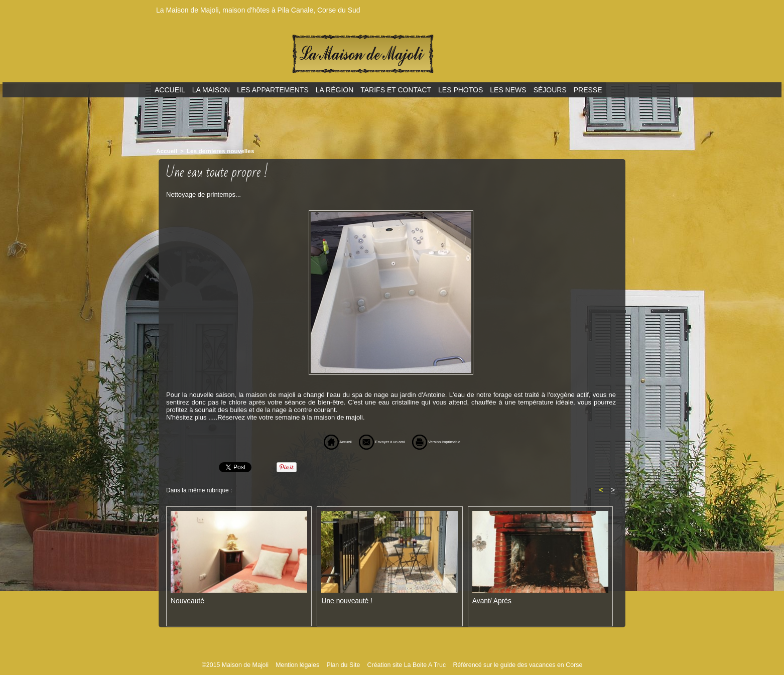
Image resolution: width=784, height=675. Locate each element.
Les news (508, 90)
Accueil (170, 90)
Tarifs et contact (396, 90)
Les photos (461, 90)
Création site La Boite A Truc (407, 664)
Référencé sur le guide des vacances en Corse (513, 664)
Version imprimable (452, 441)
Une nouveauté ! (345, 600)
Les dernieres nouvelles (217, 151)
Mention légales (301, 664)
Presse (588, 90)
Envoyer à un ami (375, 441)
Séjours (550, 90)
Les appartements (273, 90)
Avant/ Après (491, 600)
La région (335, 90)
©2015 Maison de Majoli (241, 664)
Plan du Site (346, 664)
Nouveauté (186, 600)
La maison (211, 90)
